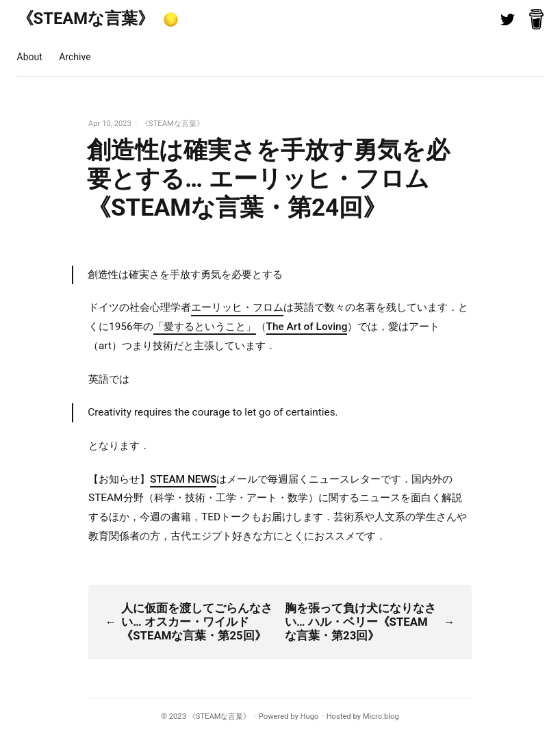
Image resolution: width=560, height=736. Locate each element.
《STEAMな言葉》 (86, 18)
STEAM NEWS (183, 479)
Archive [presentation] (75, 57)
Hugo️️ (310, 716)
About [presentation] (30, 57)
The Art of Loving (307, 327)
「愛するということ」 (205, 327)
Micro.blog (381, 716)
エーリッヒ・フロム (237, 307)
